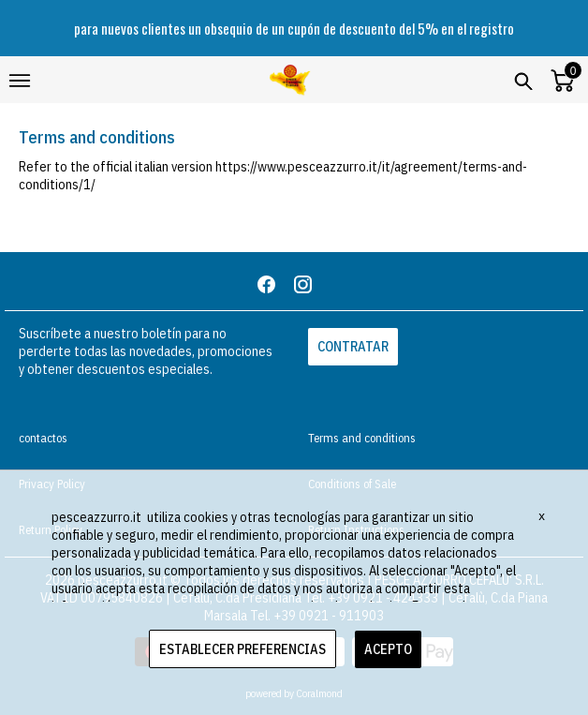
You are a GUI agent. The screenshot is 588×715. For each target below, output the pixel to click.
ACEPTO (388, 649)
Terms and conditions (362, 438)
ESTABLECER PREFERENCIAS (243, 649)
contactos (43, 438)
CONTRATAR (353, 346)
